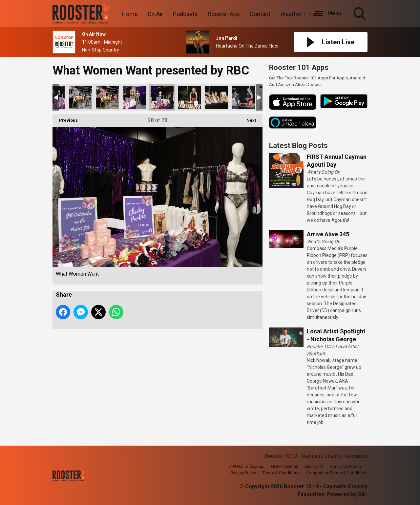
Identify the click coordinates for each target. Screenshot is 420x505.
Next (248, 118)
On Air (155, 14)
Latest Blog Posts (298, 146)
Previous (65, 118)
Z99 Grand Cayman (247, 466)
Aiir (362, 494)
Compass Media (345, 466)
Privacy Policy (243, 473)
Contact (260, 14)
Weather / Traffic (302, 14)
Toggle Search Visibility (360, 14)
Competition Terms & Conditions (337, 473)
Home (130, 14)
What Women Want (80, 97)
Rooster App (224, 14)
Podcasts (185, 14)
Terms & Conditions (281, 473)
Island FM (314, 466)
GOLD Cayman (285, 466)
